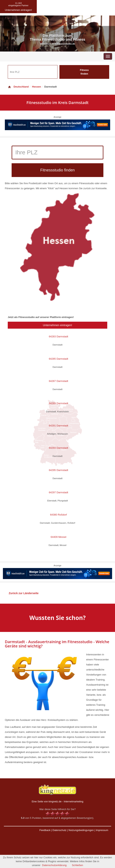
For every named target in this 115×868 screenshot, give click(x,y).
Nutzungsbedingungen (81, 830)
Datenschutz (59, 830)
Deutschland (18, 87)
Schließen (77, 865)
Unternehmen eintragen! (58, 325)
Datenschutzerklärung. (55, 865)
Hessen (36, 87)
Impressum (102, 830)
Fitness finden (84, 72)
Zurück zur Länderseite (24, 593)
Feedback (45, 830)
